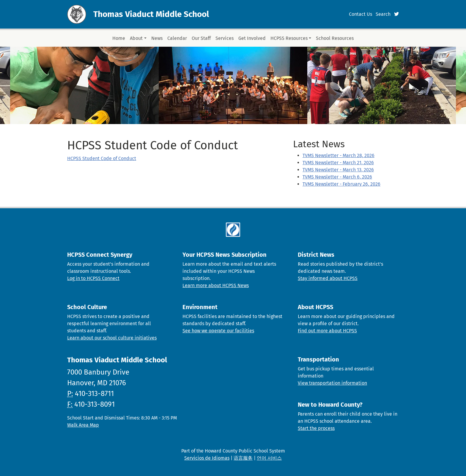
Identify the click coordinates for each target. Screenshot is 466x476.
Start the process (316, 428)
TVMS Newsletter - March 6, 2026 (337, 177)
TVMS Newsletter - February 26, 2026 (341, 184)
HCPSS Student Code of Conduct (102, 158)
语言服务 (243, 458)
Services (225, 38)
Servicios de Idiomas (207, 458)
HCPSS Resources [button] (289, 38)
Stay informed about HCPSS (328, 278)
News (157, 38)
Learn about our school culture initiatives (112, 338)
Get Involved (252, 38)
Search (383, 14)
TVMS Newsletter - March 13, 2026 (338, 170)
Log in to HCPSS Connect (93, 278)
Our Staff (201, 38)
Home (119, 38)
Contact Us (360, 14)
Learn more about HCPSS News (216, 285)
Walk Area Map (83, 425)
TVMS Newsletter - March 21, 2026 (338, 163)
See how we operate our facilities (218, 331)
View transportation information (332, 383)
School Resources (335, 38)
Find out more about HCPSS (327, 331)
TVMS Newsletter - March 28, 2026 (339, 155)
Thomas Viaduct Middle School (151, 14)
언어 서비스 (269, 458)
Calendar (177, 38)
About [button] (136, 38)
